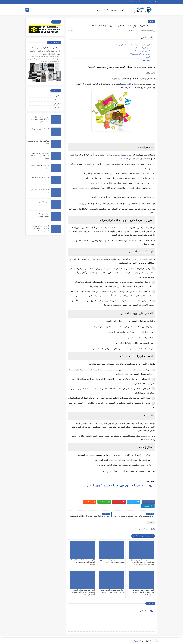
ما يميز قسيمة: (145, 41)
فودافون (114, 10)
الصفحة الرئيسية (151, 2)
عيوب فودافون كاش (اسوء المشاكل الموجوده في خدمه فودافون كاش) (40, 119)
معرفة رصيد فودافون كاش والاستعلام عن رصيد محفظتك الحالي (40, 156)
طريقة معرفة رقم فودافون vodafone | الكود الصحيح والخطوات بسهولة (41, 228)
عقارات (56, 100)
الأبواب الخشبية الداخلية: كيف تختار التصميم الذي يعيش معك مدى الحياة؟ (83, 562)
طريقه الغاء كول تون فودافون (40, 129)
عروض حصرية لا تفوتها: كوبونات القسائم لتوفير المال (133, 45)
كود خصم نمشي (125, 158)
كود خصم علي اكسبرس (109, 269)
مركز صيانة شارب (44, 202)
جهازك (136, 641)
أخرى (152, 21)
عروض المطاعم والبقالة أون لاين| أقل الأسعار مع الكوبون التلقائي (120, 485)
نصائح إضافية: (146, 60)
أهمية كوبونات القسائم (143, 48)
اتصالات (105, 10)
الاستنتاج (147, 57)
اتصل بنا (130, 2)
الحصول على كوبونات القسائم (140, 51)
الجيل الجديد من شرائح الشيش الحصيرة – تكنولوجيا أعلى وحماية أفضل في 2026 (83, 592)
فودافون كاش (54, 108)
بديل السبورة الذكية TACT (41, 177)
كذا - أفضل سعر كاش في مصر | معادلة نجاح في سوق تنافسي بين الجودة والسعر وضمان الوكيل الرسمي (45, 51)
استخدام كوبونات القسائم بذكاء (140, 54)
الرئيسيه (121, 10)
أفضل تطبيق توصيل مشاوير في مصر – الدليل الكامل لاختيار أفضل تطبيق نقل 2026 (142, 592)
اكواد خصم (126, 84)
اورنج (99, 10)
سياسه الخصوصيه (139, 2)
